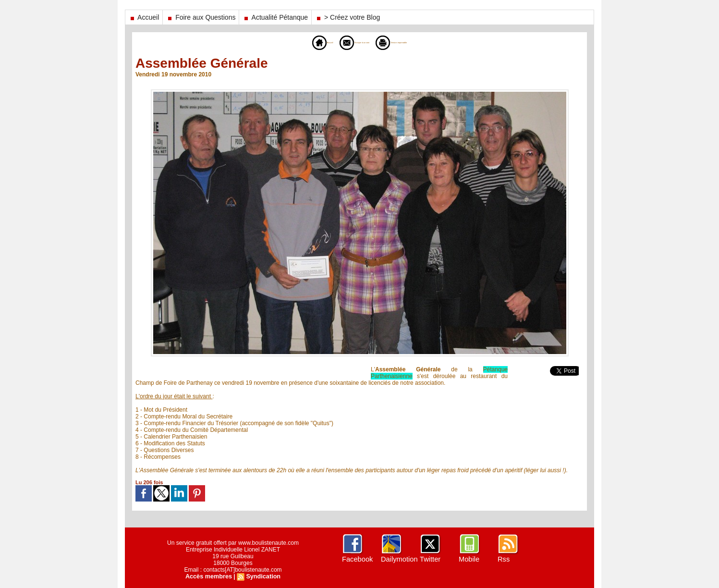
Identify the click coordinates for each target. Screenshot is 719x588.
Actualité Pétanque (275, 17)
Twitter (430, 559)
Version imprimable (413, 42)
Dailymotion (398, 559)
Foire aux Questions (201, 17)
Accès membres (209, 576)
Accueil (144, 17)
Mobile (469, 559)
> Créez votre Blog (347, 17)
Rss (503, 559)
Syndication (262, 576)
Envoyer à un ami (344, 42)
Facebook (357, 559)
